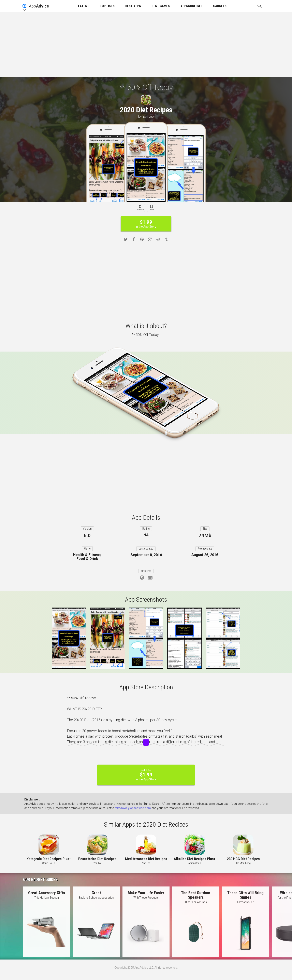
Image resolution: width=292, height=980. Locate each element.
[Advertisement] (146, 45)
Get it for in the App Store (146, 775)
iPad (152, 210)
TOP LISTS (107, 6)
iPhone (140, 210)
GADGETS (220, 6)
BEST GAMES (161, 6)
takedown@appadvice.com (133, 808)
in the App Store (146, 224)
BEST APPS (133, 6)
